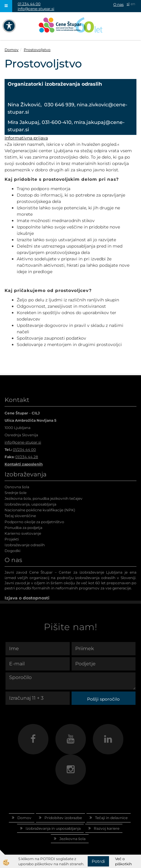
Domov (12, 50)
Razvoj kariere (107, 828)
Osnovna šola (17, 487)
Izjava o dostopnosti (27, 598)
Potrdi (98, 861)
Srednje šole (16, 493)
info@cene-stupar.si (36, 9)
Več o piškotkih (123, 861)
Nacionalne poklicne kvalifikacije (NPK (39, 510)
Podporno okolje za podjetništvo (34, 522)
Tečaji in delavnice (111, 818)
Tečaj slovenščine (20, 516)
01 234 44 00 (29, 4)
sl (128, 4)
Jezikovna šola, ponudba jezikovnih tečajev (44, 498)
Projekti (12, 539)
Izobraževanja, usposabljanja (30, 504)
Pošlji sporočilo (103, 699)
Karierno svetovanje (23, 533)
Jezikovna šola (72, 839)
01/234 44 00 (24, 449)
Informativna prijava (26, 138)
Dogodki (12, 551)
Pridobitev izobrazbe (63, 818)
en (133, 4)
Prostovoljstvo (37, 50)
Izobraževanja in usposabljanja (53, 828)
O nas (118, 4)
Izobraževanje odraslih (25, 545)
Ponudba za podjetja (23, 528)
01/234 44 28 (27, 457)
